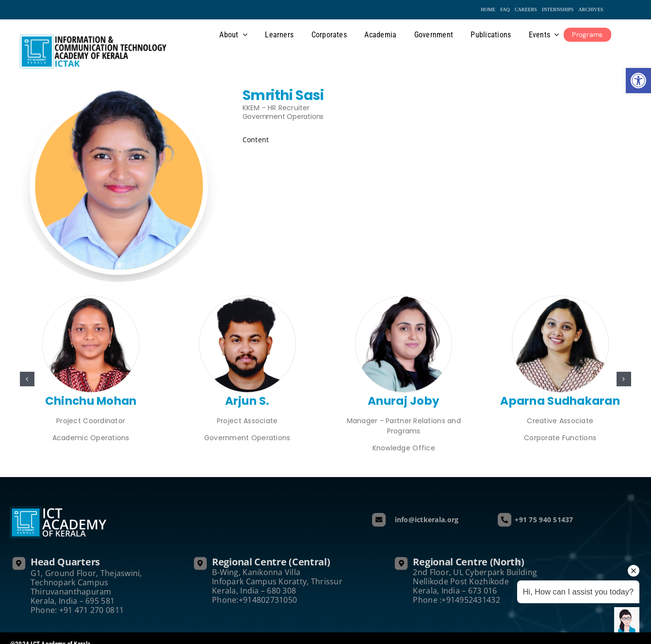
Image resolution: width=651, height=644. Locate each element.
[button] (27, 379)
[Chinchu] (91, 300)
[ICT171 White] (560, 300)
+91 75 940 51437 (544, 520)
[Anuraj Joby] (404, 300)
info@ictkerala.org (424, 520)
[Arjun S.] (247, 300)
